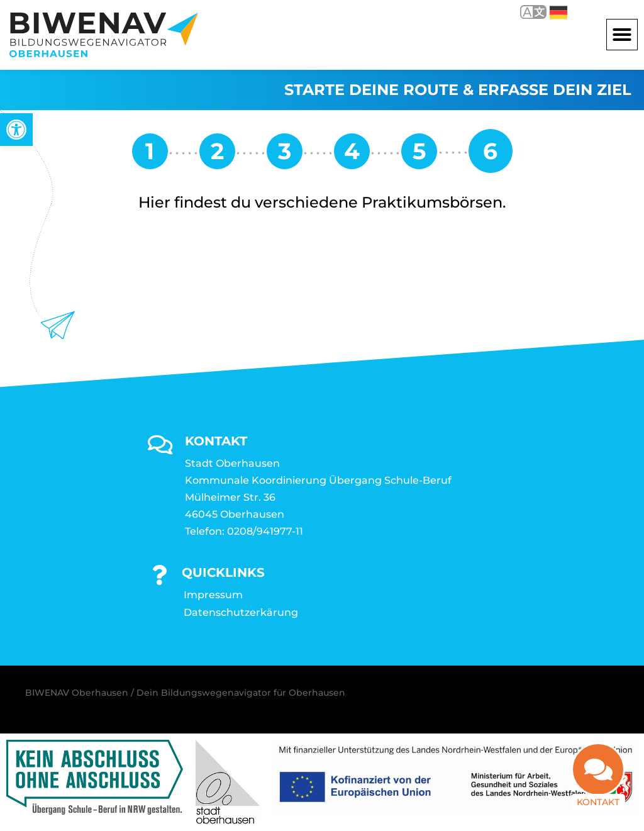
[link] (16, 130)
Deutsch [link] (558, 13)
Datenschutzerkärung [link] (241, 612)
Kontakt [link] (598, 810)
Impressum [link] (213, 595)
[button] (622, 35)
